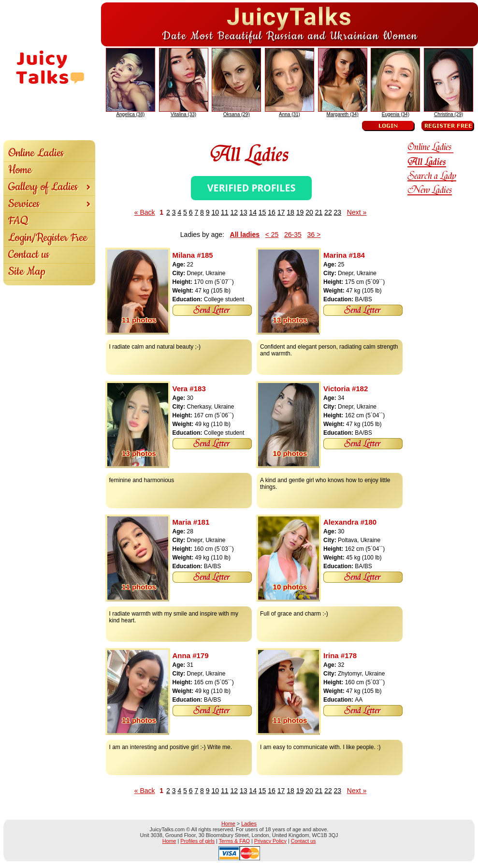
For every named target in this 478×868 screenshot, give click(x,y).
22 (328, 212)
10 (215, 212)
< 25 (272, 235)
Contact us (29, 255)
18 (290, 212)
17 (281, 212)
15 (262, 212)
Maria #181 (191, 522)
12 (234, 212)
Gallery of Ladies (49, 187)
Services (49, 204)
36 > (314, 235)
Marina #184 (344, 255)
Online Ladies (36, 153)
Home (20, 170)
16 (272, 212)
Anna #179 (191, 655)
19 (300, 212)
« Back (145, 212)
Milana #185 (193, 255)
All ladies (245, 235)
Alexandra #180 (350, 522)
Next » (357, 212)
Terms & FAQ (234, 841)
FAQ (18, 221)
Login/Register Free (48, 238)
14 (253, 212)
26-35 (293, 235)
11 (225, 212)
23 (338, 212)
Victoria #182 (346, 389)
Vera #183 (189, 389)
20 (309, 212)
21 (319, 212)
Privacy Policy (270, 841)
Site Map (27, 272)
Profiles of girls (197, 841)
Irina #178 (340, 655)
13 (244, 212)
